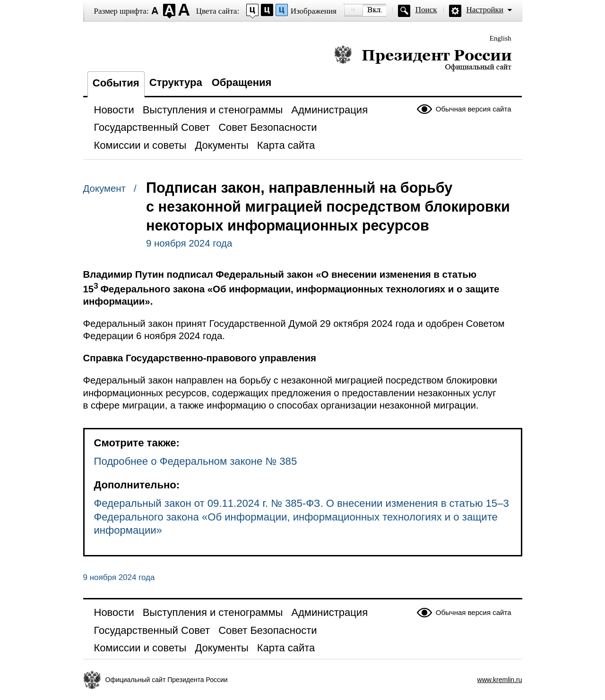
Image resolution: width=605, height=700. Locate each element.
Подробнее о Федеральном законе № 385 (196, 461)
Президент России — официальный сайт (423, 58)
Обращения (242, 82)
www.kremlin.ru (500, 680)
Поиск (426, 10)
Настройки (485, 10)
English (501, 38)
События (116, 83)
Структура (176, 82)
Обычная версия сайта (474, 109)
